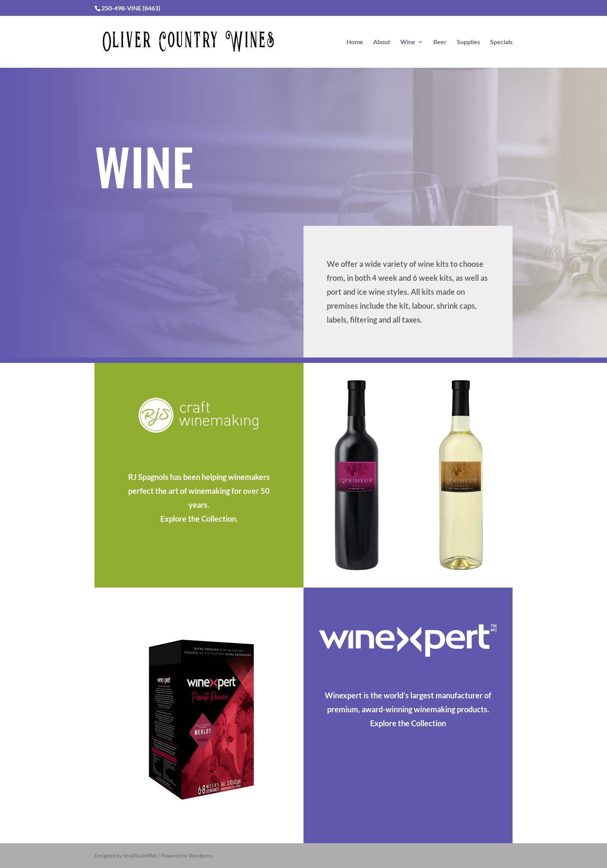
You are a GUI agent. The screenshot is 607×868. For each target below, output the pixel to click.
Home (355, 42)
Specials (501, 42)
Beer (440, 42)
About (382, 42)
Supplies (468, 42)
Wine (408, 42)
